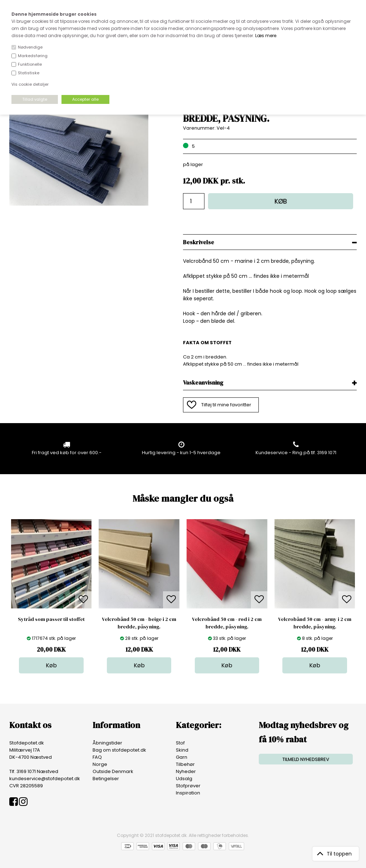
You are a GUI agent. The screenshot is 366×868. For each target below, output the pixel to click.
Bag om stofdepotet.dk (119, 750)
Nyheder (186, 771)
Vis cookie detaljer (30, 84)
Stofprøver (188, 786)
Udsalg (184, 779)
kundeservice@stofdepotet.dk (45, 779)
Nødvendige (30, 47)
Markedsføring (33, 56)
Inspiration (188, 793)
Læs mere (266, 36)
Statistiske (29, 73)
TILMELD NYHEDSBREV (306, 759)
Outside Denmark (113, 771)
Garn (182, 757)
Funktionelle (30, 64)
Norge (100, 764)
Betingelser (106, 779)
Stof (180, 743)
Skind (182, 750)
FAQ (97, 757)
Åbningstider (107, 743)
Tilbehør (185, 764)
